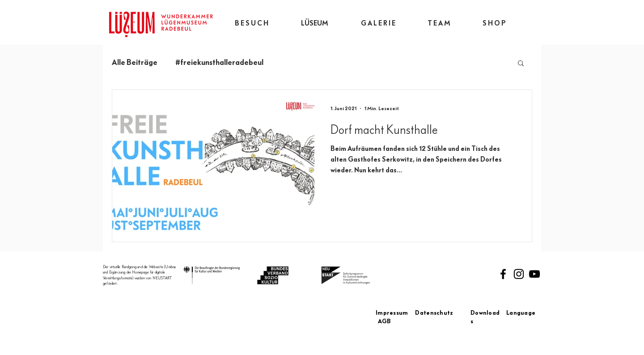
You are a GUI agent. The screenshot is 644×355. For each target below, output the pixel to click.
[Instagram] (519, 274)
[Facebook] (503, 274)
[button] (521, 64)
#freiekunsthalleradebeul (219, 62)
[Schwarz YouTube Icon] (534, 274)
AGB (384, 321)
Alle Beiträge (135, 62)
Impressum (395, 313)
